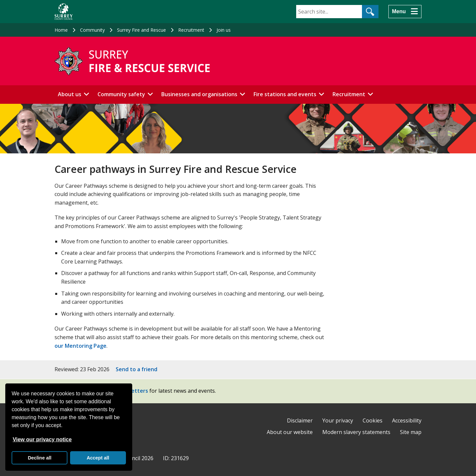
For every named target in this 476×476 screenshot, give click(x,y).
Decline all (40, 458)
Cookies (373, 420)
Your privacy (338, 420)
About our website (290, 432)
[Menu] (405, 12)
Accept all (98, 458)
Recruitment (191, 30)
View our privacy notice (42, 439)
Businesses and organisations (199, 94)
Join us (224, 30)
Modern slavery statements (356, 432)
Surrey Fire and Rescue (141, 30)
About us (70, 94)
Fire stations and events (285, 94)
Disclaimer (300, 420)
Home (61, 30)
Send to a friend (137, 369)
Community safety (121, 94)
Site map (411, 432)
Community (92, 30)
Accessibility (407, 420)
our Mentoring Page (80, 346)
